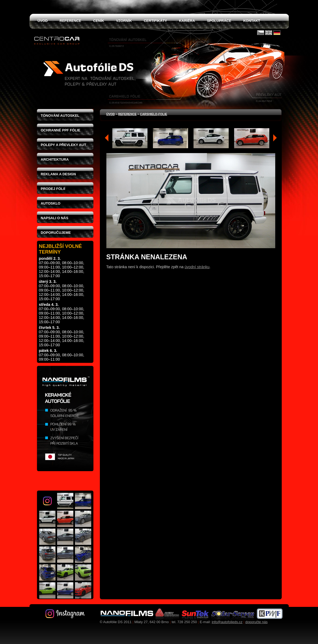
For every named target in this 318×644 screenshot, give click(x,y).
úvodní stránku (197, 267)
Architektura (55, 159)
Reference (127, 114)
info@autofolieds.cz (227, 622)
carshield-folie (153, 114)
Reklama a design (58, 174)
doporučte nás (256, 622)
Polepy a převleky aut (64, 145)
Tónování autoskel (60, 116)
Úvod (111, 114)
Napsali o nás (55, 218)
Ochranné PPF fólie (61, 130)
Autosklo (51, 203)
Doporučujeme (56, 233)
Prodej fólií (53, 189)
